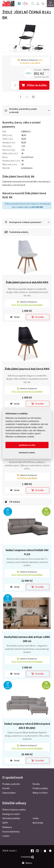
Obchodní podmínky (11, 818)
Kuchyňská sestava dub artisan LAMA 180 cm (27, 639)
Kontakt (6, 788)
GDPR (5, 823)
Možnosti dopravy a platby (14, 810)
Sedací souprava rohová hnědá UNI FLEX (27, 552)
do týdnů (27, 478)
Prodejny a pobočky (11, 784)
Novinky (36, 784)
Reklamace (7, 827)
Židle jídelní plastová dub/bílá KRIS (27, 282)
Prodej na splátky (40, 788)
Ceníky (36, 818)
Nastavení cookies (27, 453)
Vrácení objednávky (11, 832)
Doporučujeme (9, 793)
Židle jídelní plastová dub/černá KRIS (27, 369)
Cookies (6, 836)
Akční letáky (38, 823)
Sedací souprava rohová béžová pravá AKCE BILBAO (27, 726)
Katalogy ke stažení (11, 814)
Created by (27, 857)
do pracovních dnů (27, 305)
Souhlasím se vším (27, 445)
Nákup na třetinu (40, 793)
